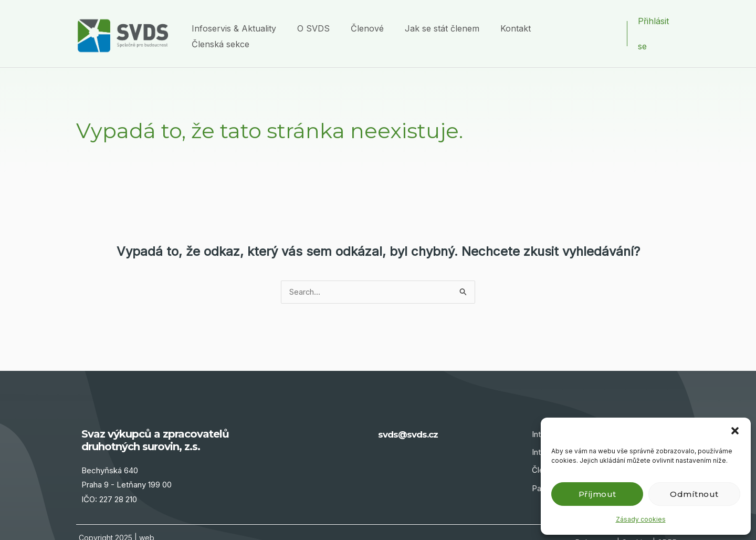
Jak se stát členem (451, 21)
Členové (381, 21)
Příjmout (597, 494)
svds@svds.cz (413, 410)
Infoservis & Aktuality (259, 21)
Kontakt (519, 21)
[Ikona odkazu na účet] (659, 22)
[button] (735, 431)
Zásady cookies (641, 519)
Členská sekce (579, 21)
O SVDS (333, 21)
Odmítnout (694, 494)
